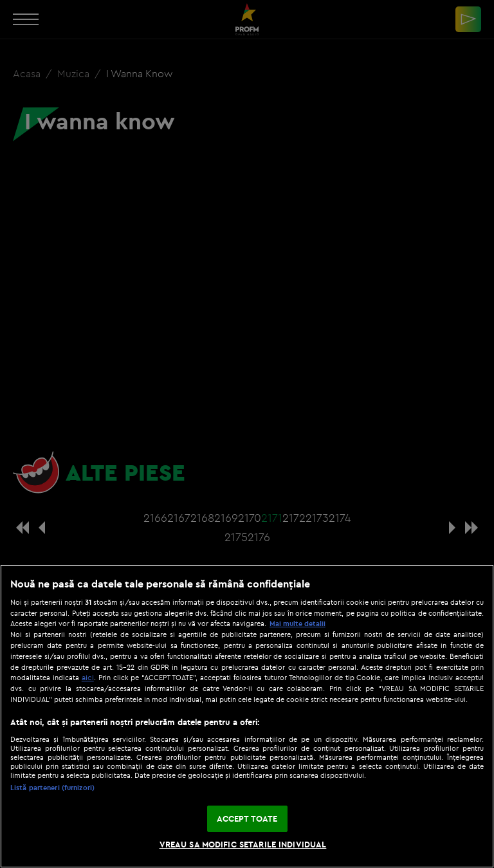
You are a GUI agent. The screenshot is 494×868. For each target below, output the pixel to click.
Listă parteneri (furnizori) (52, 788)
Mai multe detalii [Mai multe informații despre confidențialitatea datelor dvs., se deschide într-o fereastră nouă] (297, 623)
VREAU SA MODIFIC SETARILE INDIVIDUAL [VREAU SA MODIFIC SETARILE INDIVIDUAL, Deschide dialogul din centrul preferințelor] (243, 844)
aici (88, 677)
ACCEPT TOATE (247, 818)
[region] (247, 716)
